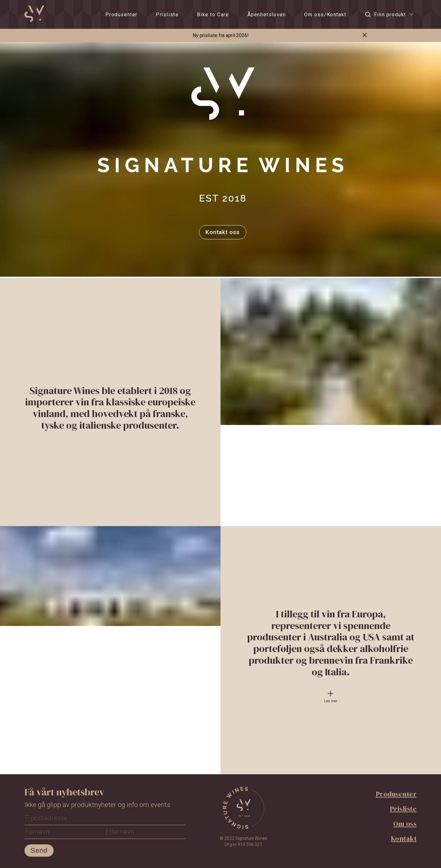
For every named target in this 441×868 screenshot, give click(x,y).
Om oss (405, 824)
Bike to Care (213, 15)
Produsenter (121, 15)
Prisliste (167, 15)
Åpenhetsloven (267, 15)
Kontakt (404, 838)
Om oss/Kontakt (325, 15)
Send (39, 850)
